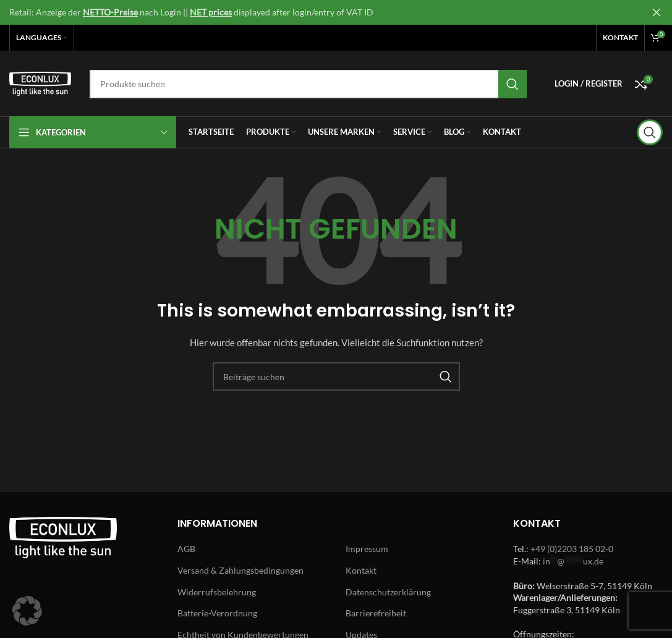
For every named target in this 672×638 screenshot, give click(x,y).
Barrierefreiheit (376, 613)
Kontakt (361, 570)
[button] (27, 611)
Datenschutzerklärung (388, 592)
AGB (186, 549)
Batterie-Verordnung (217, 613)
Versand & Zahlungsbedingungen (240, 570)
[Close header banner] (657, 12)
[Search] (308, 84)
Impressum (367, 549)
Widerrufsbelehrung (217, 592)
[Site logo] (40, 83)
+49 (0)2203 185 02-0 (572, 549)
